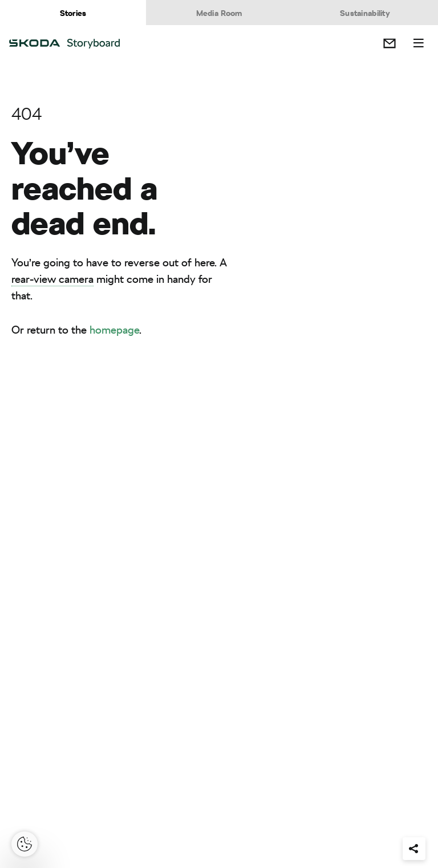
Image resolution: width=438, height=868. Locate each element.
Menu (419, 43)
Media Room (219, 13)
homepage (114, 330)
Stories (73, 13)
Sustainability (365, 13)
